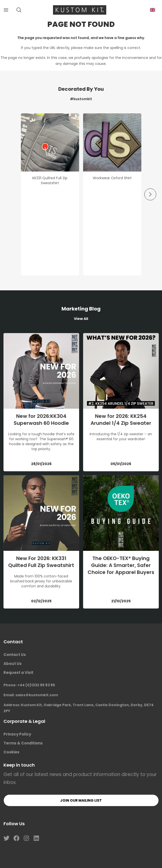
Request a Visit (18, 673)
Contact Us (15, 655)
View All (81, 319)
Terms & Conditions (23, 743)
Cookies (11, 752)
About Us (13, 664)
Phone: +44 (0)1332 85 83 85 (29, 685)
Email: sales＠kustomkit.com (31, 695)
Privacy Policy (17, 734)
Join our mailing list (81, 800)
